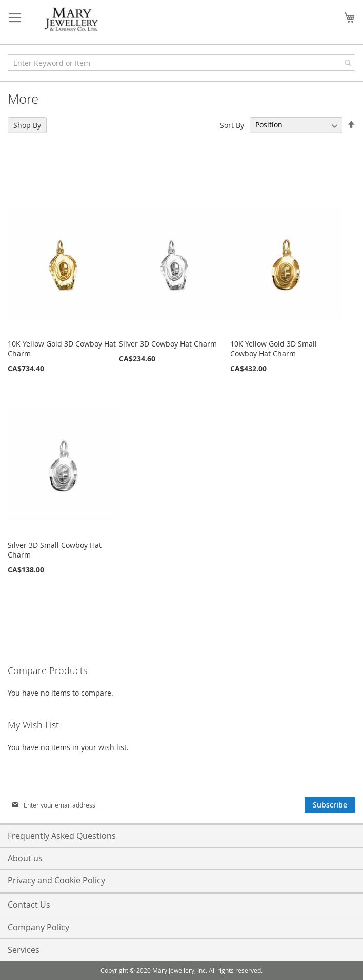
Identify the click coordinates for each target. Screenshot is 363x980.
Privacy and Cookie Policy (56, 880)
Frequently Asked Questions (62, 836)
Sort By (232, 124)
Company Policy (38, 927)
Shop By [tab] (27, 125)
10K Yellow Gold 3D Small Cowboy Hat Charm (274, 349)
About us (25, 858)
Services (24, 950)
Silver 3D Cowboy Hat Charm (168, 344)
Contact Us (29, 905)
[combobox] (181, 63)
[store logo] (72, 20)
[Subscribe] (330, 805)
